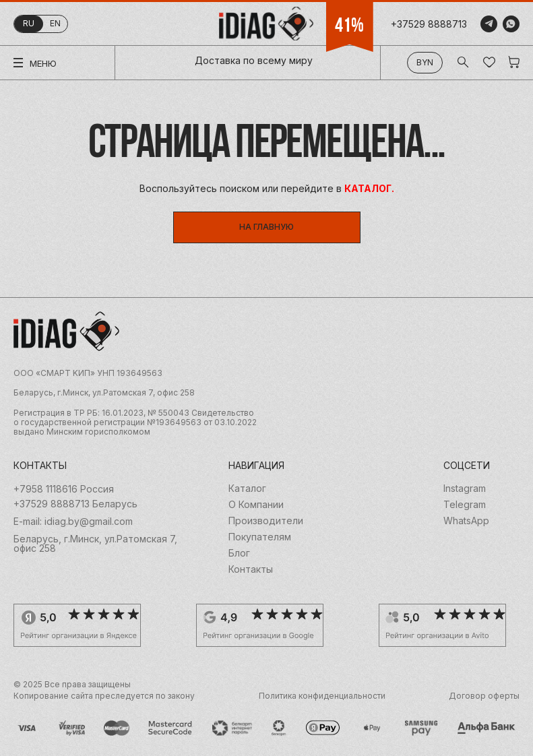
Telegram (465, 505)
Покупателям (260, 537)
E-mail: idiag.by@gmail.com (73, 522)
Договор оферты (484, 696)
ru (29, 23)
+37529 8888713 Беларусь (75, 504)
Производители (266, 521)
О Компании (256, 505)
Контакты (251, 569)
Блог (239, 553)
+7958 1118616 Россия (64, 489)
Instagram (465, 489)
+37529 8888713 (429, 24)
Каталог (247, 489)
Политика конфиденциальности (322, 696)
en (55, 23)
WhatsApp (466, 521)
